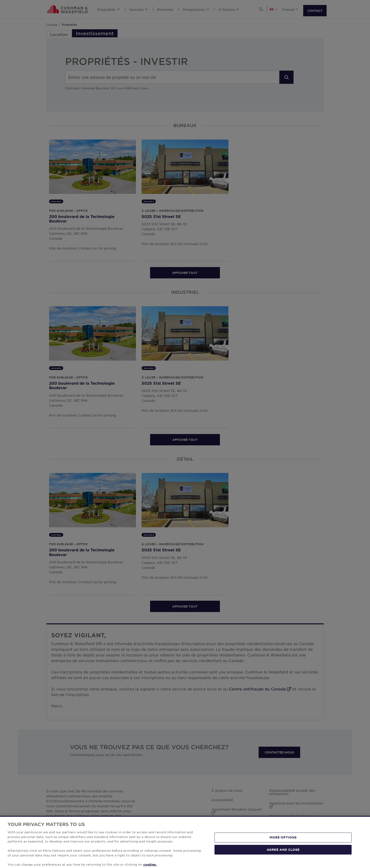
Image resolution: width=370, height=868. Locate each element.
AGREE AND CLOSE (283, 859)
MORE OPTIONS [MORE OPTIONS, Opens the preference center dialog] (283, 847)
